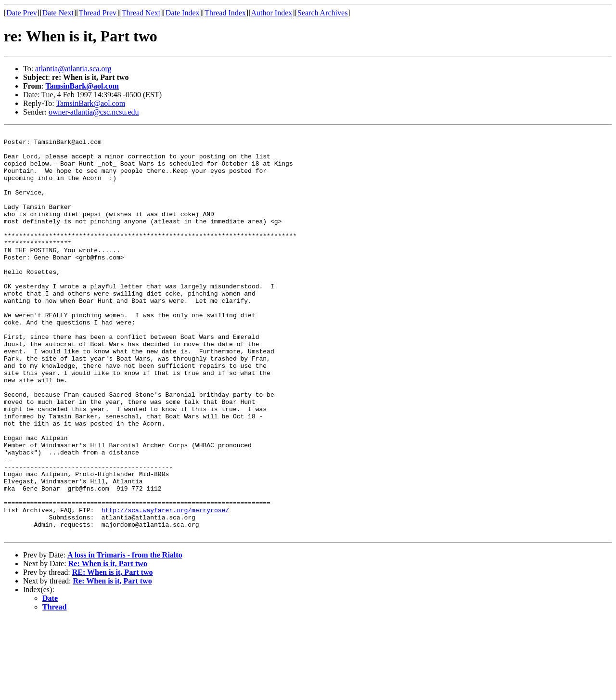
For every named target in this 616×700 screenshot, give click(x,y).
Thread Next (141, 13)
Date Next (58, 13)
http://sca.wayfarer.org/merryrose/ (165, 586)
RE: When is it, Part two (113, 653)
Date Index (183, 13)
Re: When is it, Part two (108, 644)
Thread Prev (97, 13)
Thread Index (225, 13)
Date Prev (22, 13)
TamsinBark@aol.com (82, 86)
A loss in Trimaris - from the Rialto (125, 636)
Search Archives (322, 13)
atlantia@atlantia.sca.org (73, 69)
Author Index (272, 13)
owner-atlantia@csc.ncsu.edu (94, 112)
